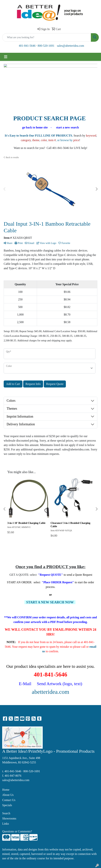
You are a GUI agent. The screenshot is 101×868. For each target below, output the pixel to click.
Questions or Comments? (17, 831)
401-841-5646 (27, 46)
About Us (8, 795)
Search (6, 813)
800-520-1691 (46, 46)
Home (6, 790)
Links (6, 824)
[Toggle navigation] (6, 57)
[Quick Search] (47, 37)
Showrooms (9, 818)
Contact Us (9, 800)
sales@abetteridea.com (70, 46)
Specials (7, 805)
